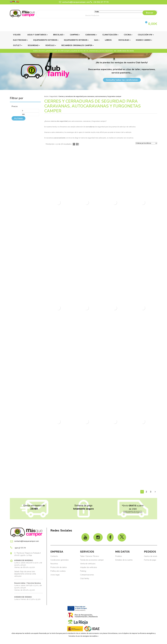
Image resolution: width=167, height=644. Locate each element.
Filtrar (18, 118)
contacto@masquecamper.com (75, 2)
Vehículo (50, 45)
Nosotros (54, 564)
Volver (17, 35)
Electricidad (20, 40)
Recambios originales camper (77, 45)
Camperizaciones (87, 575)
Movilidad (124, 40)
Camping (74, 35)
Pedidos (119, 556)
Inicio (46, 96)
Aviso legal (55, 575)
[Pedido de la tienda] (146, 143)
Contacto (54, 556)
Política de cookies (58, 571)
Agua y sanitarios (37, 35)
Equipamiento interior (76, 40)
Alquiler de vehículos (89, 567)
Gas (96, 40)
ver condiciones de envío (124, 51)
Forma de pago (150, 560)
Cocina (127, 35)
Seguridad (33, 45)
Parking (83, 571)
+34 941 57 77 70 (99, 2)
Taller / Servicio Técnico (90, 556)
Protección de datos (59, 567)
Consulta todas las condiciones (122, 80)
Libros (108, 40)
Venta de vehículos (88, 564)
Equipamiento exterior (45, 40)
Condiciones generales (60, 560)
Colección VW (145, 35)
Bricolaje (58, 35)
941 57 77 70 (18, 547)
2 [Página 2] (146, 492)
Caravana (90, 35)
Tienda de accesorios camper (92, 560)
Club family (85, 578)
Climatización (110, 35)
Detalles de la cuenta (124, 560)
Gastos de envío (151, 556)
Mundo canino (143, 40)
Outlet (17, 45)
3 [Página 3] (151, 492)
